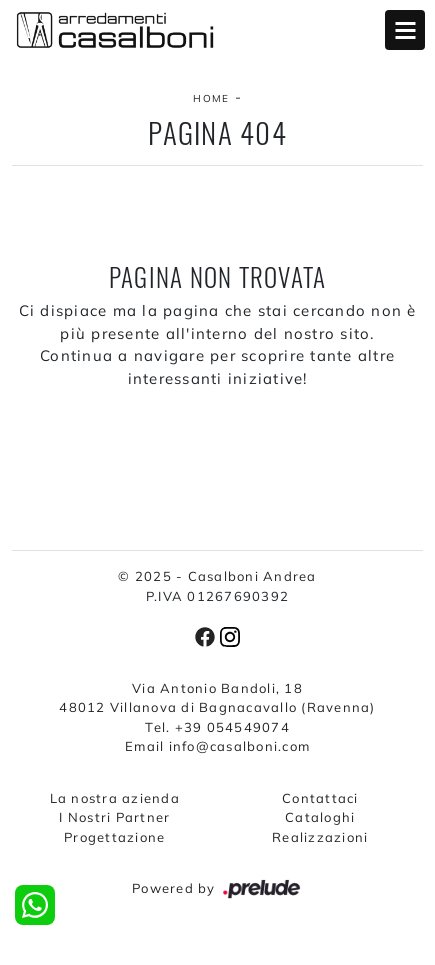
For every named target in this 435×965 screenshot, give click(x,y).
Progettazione (114, 837)
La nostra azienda (115, 798)
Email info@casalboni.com (217, 746)
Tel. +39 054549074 (217, 727)
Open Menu (405, 30)
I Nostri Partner (114, 817)
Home (211, 98)
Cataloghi (320, 817)
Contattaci (320, 798)
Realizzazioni (320, 837)
